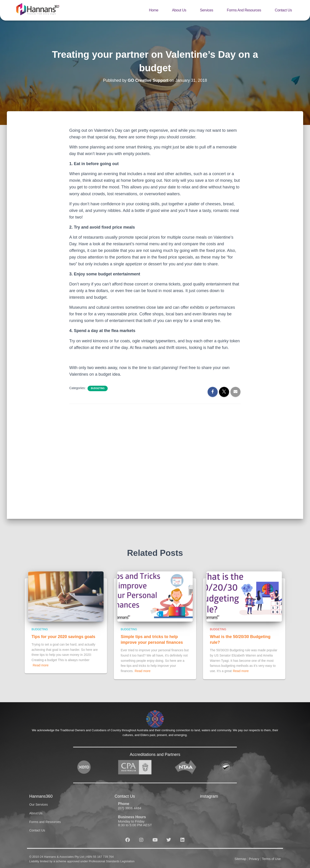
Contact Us (283, 10)
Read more (41, 665)
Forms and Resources (244, 10)
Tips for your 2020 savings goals (63, 637)
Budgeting (98, 388)
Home (154, 10)
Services (207, 10)
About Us (179, 10)
